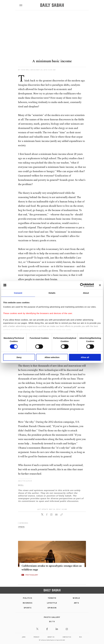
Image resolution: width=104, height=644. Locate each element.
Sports (28, 608)
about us (51, 637)
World (76, 598)
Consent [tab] (18, 293)
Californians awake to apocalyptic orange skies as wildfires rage (52, 568)
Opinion (52, 608)
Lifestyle (52, 603)
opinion (21, 527)
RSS (81, 637)
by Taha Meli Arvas (27, 70)
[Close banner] (100, 285)
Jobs (24, 637)
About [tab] (86, 293)
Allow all (85, 357)
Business (28, 603)
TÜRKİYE (52, 598)
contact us (67, 637)
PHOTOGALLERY (32, 575)
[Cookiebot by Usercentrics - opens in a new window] (82, 285)
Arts (77, 603)
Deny (19, 357)
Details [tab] (52, 293)
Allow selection (52, 357)
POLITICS (28, 598)
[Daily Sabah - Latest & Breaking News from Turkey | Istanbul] (52, 5)
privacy (37, 637)
